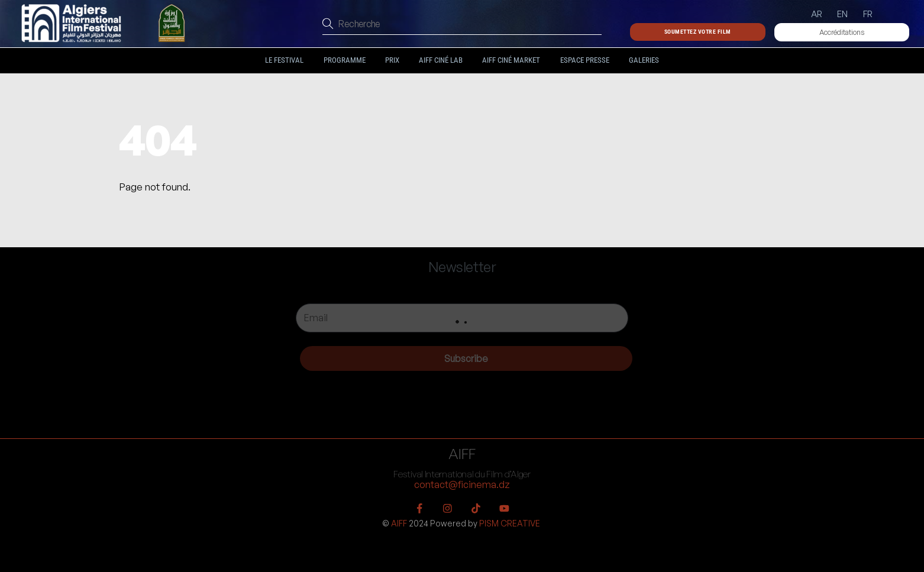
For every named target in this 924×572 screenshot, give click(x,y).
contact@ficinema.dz (462, 484)
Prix (392, 60)
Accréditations (842, 32)
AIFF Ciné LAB (441, 60)
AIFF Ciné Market (511, 60)
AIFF (399, 523)
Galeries (644, 60)
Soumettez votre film (698, 32)
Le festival (284, 60)
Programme (345, 60)
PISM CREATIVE (510, 523)
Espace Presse (585, 60)
